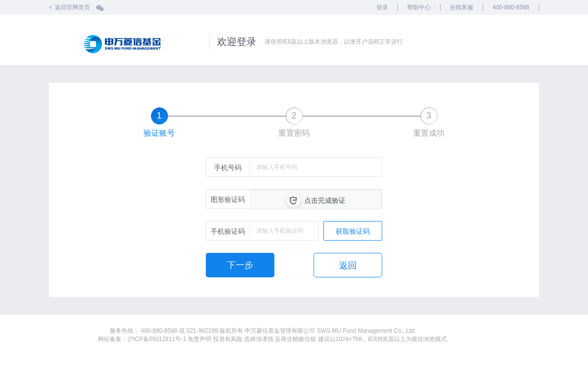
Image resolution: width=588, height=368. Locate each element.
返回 (348, 266)
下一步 (240, 265)
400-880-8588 (511, 7)
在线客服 (462, 7)
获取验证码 (353, 231)
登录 (382, 7)
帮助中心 (419, 7)
